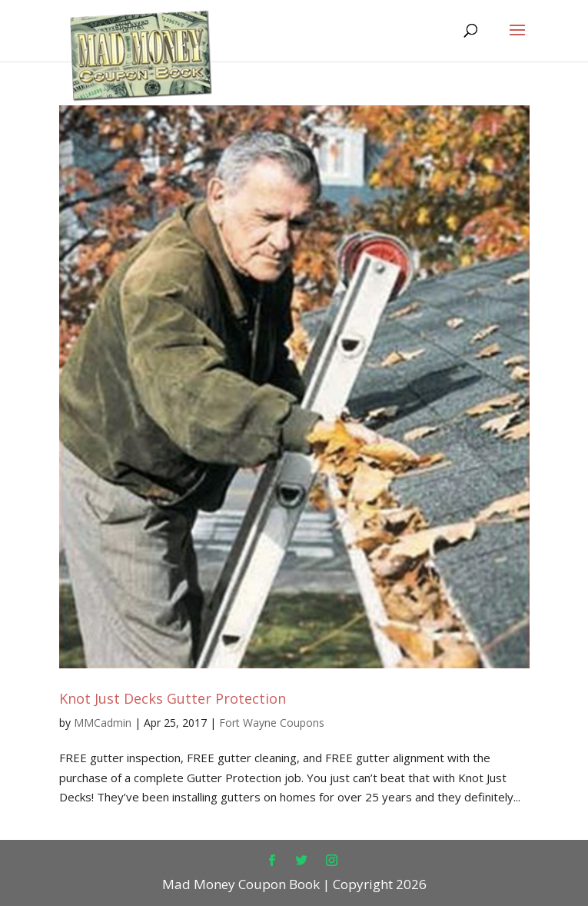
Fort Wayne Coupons (272, 723)
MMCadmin (103, 723)
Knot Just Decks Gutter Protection (173, 698)
